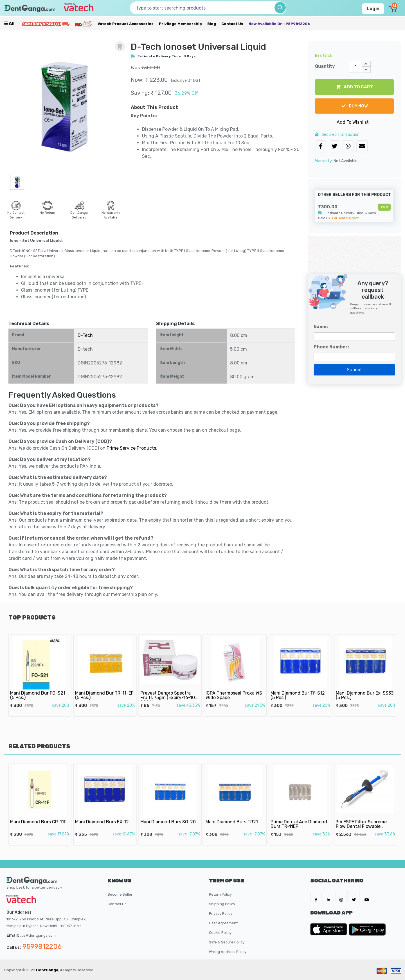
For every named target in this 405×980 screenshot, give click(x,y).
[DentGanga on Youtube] (366, 896)
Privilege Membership (180, 24)
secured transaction (337, 135)
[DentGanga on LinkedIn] (328, 896)
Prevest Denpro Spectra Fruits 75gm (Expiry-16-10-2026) (169, 690)
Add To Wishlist (353, 122)
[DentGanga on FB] (316, 896)
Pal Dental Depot (345, 218)
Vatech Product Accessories (126, 24)
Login (373, 9)
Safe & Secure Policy (227, 942)
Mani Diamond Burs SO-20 (169, 815)
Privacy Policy (221, 913)
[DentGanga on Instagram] (341, 896)
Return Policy (220, 894)
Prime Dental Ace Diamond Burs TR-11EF (300, 817)
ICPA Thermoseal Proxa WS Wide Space (234, 688)
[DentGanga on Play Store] (367, 929)
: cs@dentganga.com (38, 935)
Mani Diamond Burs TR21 (233, 815)
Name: (321, 327)
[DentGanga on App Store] (330, 929)
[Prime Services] (46, 24)
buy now (355, 106)
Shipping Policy (222, 904)
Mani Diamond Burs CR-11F (39, 815)
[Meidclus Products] (84, 24)
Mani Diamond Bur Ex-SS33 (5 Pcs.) (365, 688)
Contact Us (232, 24)
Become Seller (120, 894)
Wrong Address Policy (228, 952)
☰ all (9, 23)
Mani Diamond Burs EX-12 (103, 815)
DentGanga (47, 970)
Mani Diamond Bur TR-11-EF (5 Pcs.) (105, 688)
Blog (212, 24)
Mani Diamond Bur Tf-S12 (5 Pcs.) (299, 688)
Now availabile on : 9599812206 (279, 24)
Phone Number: (331, 347)
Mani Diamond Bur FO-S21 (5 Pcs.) (38, 688)
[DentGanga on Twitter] (354, 896)
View (384, 207)
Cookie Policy (220, 933)
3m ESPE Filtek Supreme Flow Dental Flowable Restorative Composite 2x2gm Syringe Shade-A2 (364, 820)
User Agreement (223, 923)
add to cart (354, 87)
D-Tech (85, 335)
